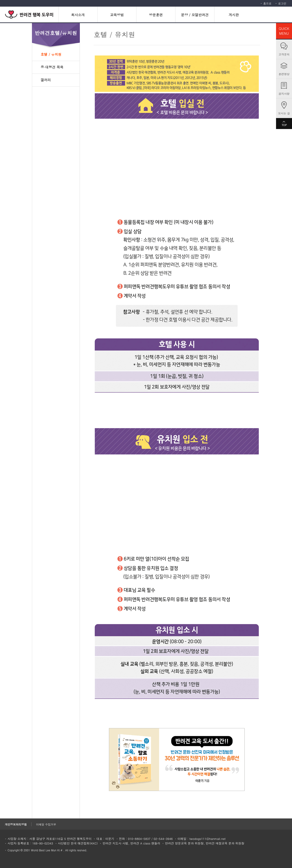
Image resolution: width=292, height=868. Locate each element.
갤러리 (46, 80)
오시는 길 (284, 113)
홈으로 (267, 3)
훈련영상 (284, 74)
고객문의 (284, 54)
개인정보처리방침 (16, 824)
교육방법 (117, 15)
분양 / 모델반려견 (195, 15)
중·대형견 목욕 (52, 67)
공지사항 (284, 94)
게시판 (234, 15)
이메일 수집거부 (46, 824)
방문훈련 (156, 15)
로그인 (282, 3)
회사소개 (78, 15)
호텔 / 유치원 (51, 54)
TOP (284, 124)
